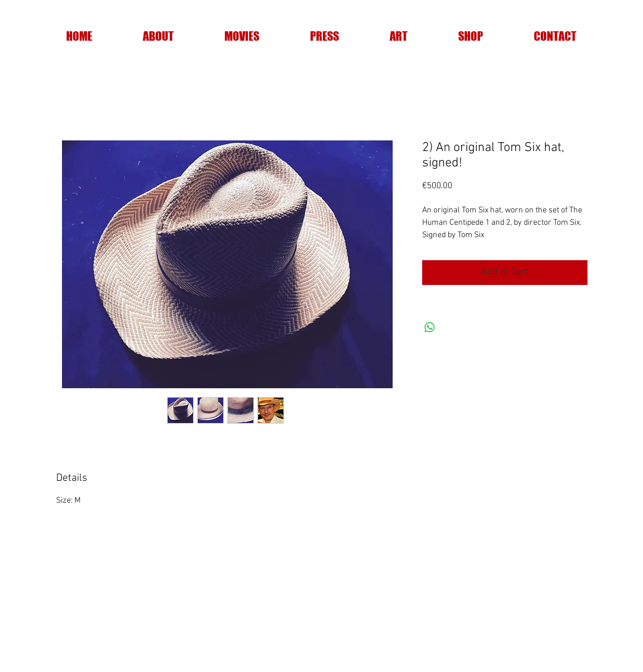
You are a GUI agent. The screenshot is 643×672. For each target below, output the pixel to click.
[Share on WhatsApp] (430, 327)
